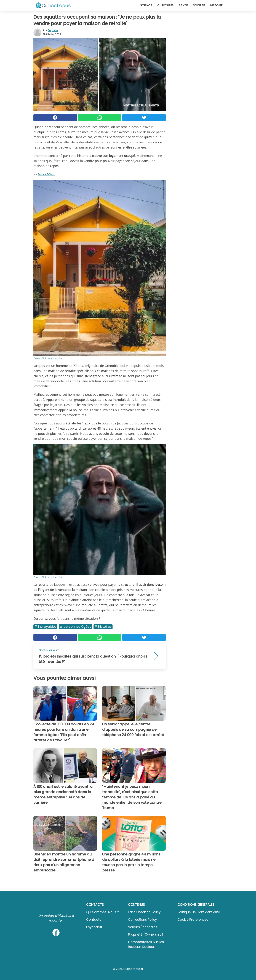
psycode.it (94, 927)
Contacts (94, 920)
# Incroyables (45, 627)
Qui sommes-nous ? (103, 912)
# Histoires (103, 627)
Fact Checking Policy (144, 912)
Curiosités (165, 5)
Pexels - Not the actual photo (49, 358)
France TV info (46, 174)
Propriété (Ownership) (146, 934)
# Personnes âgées (75, 627)
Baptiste (53, 30)
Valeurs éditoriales (143, 927)
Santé (183, 5)
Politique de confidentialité (199, 912)
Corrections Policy (142, 920)
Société (199, 5)
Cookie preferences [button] (193, 920)
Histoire (216, 5)
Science (146, 5)
